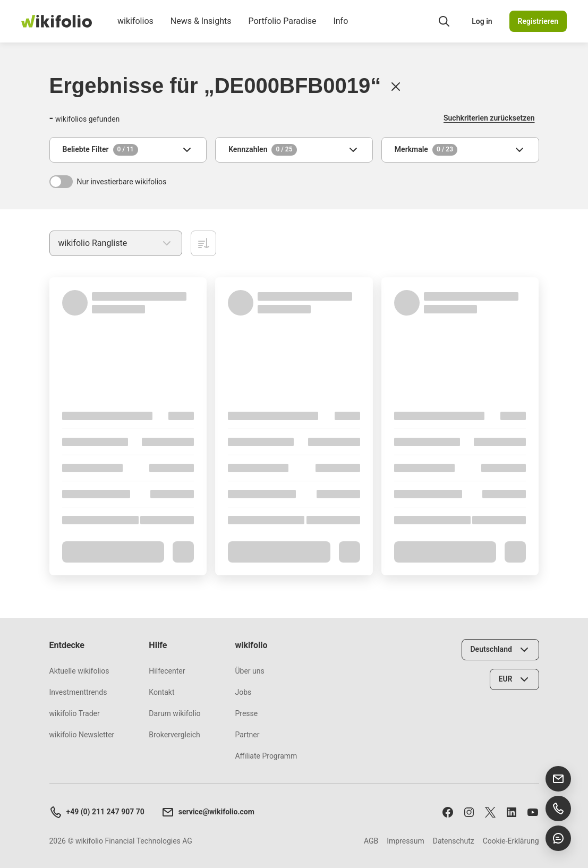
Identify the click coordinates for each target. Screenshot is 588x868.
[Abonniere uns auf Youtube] (533, 812)
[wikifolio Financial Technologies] (57, 21)
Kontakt (161, 692)
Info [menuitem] (340, 29)
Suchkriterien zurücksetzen (489, 118)
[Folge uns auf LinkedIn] (512, 812)
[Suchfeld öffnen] (444, 21)
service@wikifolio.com (208, 812)
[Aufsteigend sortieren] (203, 243)
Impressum (405, 841)
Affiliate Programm (266, 756)
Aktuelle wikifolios (79, 671)
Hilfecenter (167, 671)
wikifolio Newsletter (82, 735)
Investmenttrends (78, 692)
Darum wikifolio (174, 713)
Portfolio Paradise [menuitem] (282, 29)
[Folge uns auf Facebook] (448, 812)
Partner (247, 735)
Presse (246, 713)
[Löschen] (396, 87)
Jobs (243, 692)
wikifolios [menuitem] (135, 29)
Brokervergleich (174, 735)
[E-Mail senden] (558, 779)
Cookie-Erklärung (511, 841)
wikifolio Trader (75, 713)
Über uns (249, 671)
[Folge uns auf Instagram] (469, 812)
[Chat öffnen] (558, 838)
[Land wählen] (500, 650)
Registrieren (538, 21)
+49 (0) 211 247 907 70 (97, 812)
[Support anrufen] (558, 809)
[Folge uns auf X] (490, 812)
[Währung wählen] (514, 679)
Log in (482, 21)
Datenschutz (454, 841)
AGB (371, 841)
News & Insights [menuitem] (201, 29)
